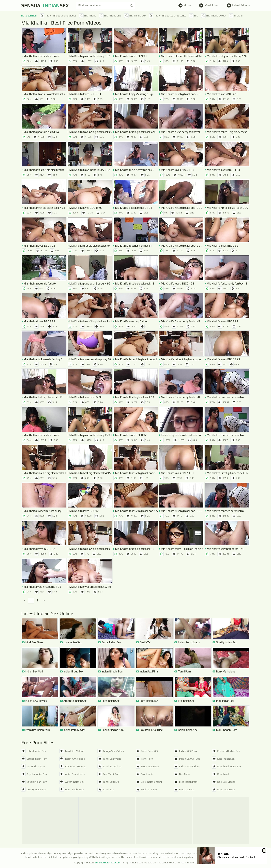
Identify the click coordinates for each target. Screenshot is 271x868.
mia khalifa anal (110, 16)
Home (185, 5)
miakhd (236, 16)
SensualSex (45, 5)
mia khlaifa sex (135, 16)
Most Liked (209, 5)
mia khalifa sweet (214, 16)
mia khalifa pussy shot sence (168, 16)
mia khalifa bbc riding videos (58, 16)
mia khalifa (88, 16)
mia (194, 16)
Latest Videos (238, 5)
